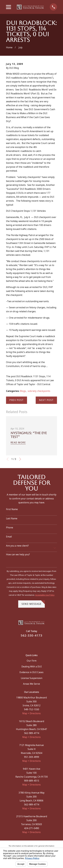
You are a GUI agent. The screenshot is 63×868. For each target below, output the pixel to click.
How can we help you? (18, 555)
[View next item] (20, 459)
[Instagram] (35, 644)
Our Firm (32, 661)
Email (9, 537)
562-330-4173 (31, 635)
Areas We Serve (31, 684)
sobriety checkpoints (39, 391)
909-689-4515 (32, 781)
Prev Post (17, 400)
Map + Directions (31, 713)
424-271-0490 (32, 828)
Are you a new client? (17, 546)
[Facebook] (28, 644)
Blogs (23, 391)
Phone (10, 528)
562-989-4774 (32, 733)
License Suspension (32, 678)
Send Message (33, 603)
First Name (12, 509)
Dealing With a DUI (32, 667)
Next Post (46, 400)
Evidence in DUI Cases (31, 672)
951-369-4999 (32, 757)
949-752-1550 (32, 709)
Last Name (12, 519)
